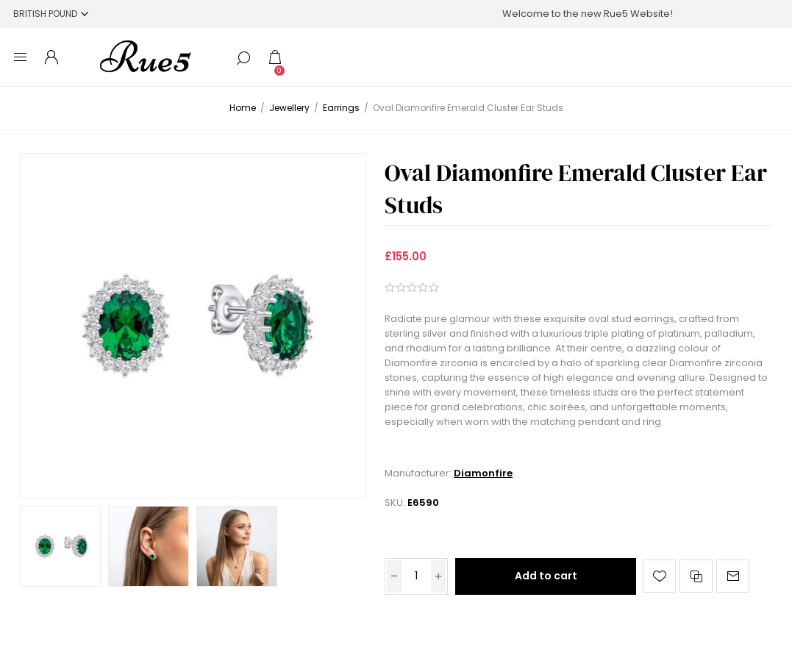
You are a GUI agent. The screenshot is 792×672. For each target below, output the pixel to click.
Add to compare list (696, 576)
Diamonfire (483, 473)
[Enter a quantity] (416, 576)
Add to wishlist (659, 576)
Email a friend (733, 576)
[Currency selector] (51, 14)
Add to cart (546, 576)
